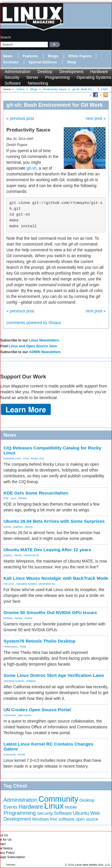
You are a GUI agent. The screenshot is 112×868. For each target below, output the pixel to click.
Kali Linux (9, 584)
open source (24, 715)
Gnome (28, 618)
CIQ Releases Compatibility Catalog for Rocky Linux (52, 450)
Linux (26, 458)
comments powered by (34, 323)
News (8, 56)
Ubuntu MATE (31, 555)
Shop (71, 62)
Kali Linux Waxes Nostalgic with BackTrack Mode (56, 578)
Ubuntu (29, 527)
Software (13, 83)
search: (6, 37)
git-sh (31, 168)
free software (62, 819)
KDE (6, 498)
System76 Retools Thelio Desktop (39, 641)
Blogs (53, 56)
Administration (18, 72)
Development (71, 72)
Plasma (22, 498)
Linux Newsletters (44, 340)
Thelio (23, 647)
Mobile (71, 807)
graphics (18, 527)
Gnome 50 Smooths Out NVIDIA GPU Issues (50, 612)
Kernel (21, 755)
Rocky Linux (38, 458)
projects (8, 555)
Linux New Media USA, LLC (93, 865)
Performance (10, 647)
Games (7, 527)
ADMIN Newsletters (45, 352)
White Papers (80, 56)
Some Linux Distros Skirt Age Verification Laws (54, 675)
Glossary (11, 865)
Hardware (99, 72)
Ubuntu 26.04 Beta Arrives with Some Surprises (54, 521)
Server (32, 77)
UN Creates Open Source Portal (37, 710)
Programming (58, 77)
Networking (38, 83)
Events (10, 807)
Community (10, 715)
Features (30, 56)
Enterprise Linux (12, 458)
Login (104, 89)
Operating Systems (94, 77)
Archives (11, 62)
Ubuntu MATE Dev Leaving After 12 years (47, 550)
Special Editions (43, 62)
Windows (40, 819)
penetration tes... (48, 584)
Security (12, 77)
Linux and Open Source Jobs (33, 346)
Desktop (45, 72)
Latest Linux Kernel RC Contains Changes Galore (48, 746)
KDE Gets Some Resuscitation (36, 493)
